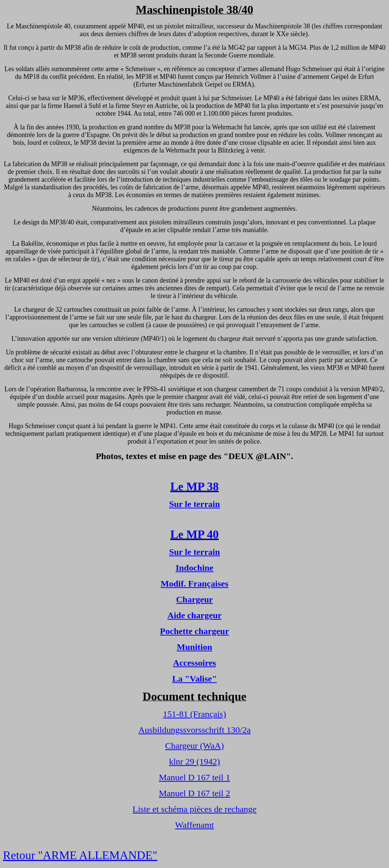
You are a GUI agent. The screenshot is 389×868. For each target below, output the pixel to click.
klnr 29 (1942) (195, 762)
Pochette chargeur (194, 631)
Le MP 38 (194, 486)
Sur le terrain (194, 504)
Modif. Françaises (194, 584)
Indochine (195, 568)
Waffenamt (194, 825)
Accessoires (195, 663)
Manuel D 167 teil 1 (194, 777)
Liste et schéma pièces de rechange (195, 809)
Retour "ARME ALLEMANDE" (80, 855)
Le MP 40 (194, 534)
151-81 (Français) (194, 714)
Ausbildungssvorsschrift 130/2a (195, 730)
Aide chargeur (194, 615)
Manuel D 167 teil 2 (194, 793)
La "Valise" (194, 679)
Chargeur (194, 599)
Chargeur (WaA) (194, 746)
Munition (194, 647)
